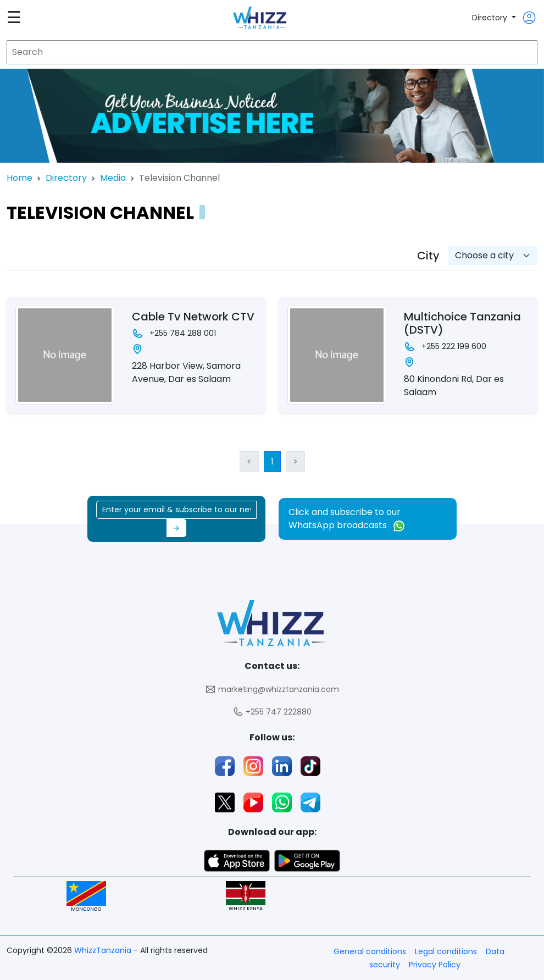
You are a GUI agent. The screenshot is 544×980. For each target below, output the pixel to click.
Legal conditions (446, 951)
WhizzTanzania (104, 950)
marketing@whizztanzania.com (272, 690)
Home (20, 178)
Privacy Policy (435, 965)
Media (113, 178)
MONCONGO (86, 897)
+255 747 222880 (272, 712)
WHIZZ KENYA (246, 897)
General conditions (370, 951)
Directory (491, 18)
